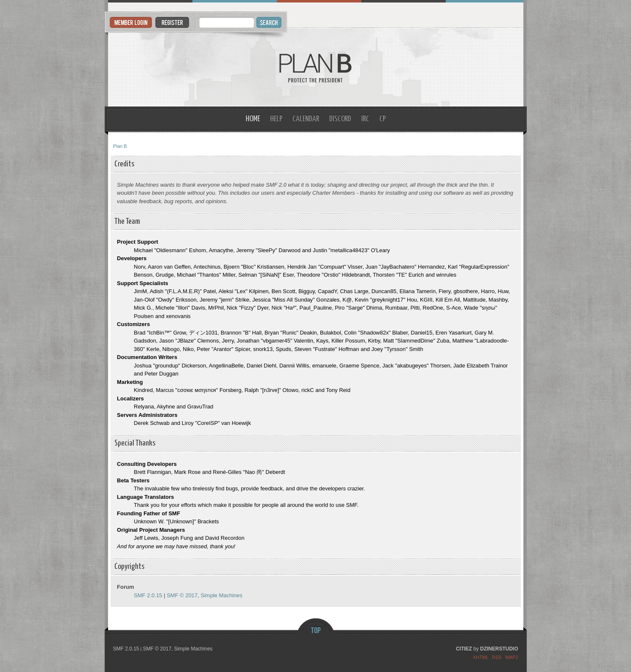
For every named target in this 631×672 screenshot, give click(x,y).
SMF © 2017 (182, 595)
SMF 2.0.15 (148, 595)
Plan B (315, 67)
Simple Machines (221, 595)
